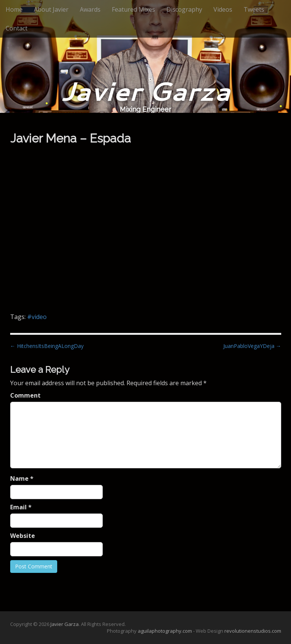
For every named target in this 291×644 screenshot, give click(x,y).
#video (37, 317)
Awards (90, 9)
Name (22, 478)
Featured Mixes (133, 9)
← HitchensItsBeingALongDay (47, 346)
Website (23, 536)
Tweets (254, 9)
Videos (223, 9)
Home (14, 9)
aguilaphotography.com (165, 631)
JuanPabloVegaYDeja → (252, 346)
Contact (17, 28)
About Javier (51, 9)
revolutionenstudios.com (253, 631)
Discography (184, 9)
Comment (25, 395)
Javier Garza (145, 91)
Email (21, 507)
